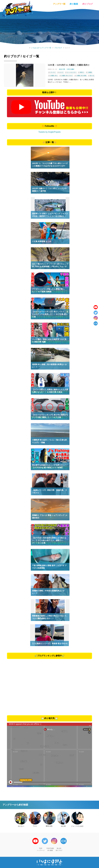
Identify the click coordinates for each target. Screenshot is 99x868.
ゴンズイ (53, 72)
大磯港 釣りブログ (67, 75)
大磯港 (90, 72)
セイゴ (61, 72)
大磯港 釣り (54, 75)
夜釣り (82, 72)
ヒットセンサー (72, 72)
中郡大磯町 (71, 69)
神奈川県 (62, 69)
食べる (92, 75)
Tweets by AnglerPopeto (50, 132)
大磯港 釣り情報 (81, 75)
